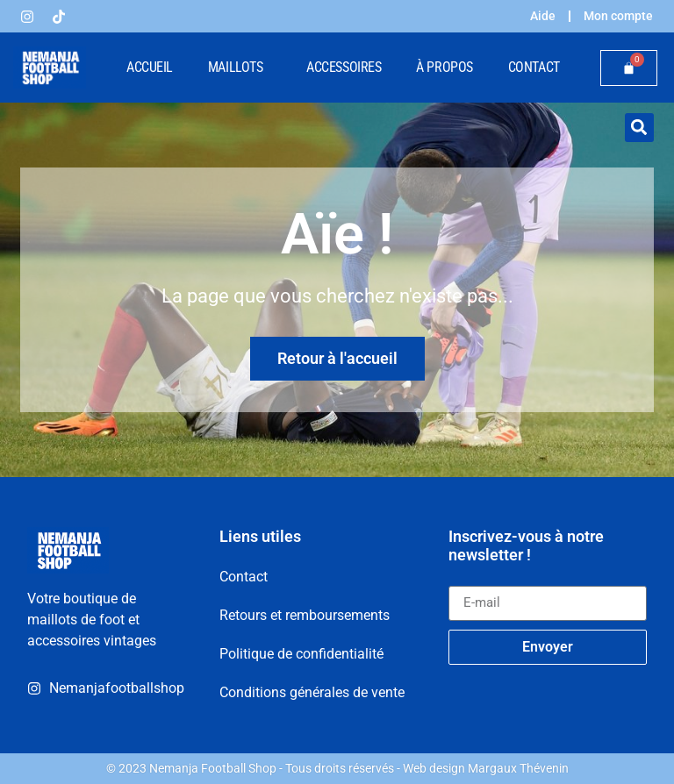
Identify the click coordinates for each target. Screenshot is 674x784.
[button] (639, 128)
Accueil (150, 67)
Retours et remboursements (305, 615)
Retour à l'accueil (337, 358)
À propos (444, 67)
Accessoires (344, 67)
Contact (534, 67)
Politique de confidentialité (301, 654)
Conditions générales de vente (312, 692)
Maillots (240, 68)
